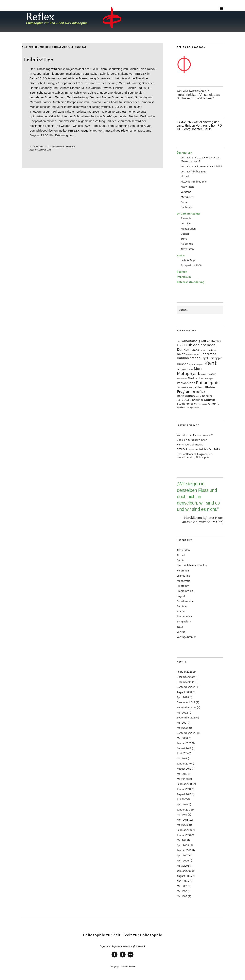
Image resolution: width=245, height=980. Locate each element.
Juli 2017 (182, 799)
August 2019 (184, 748)
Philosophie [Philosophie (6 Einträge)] (208, 383)
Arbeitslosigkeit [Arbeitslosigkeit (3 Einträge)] (194, 341)
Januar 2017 (184, 810)
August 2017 (184, 794)
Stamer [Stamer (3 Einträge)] (210, 400)
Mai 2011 (182, 840)
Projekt (181, 596)
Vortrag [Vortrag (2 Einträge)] (182, 407)
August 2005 (184, 876)
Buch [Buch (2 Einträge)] (180, 345)
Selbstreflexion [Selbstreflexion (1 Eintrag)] (184, 400)
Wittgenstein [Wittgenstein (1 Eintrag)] (193, 408)
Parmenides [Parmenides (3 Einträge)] (186, 383)
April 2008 (183, 845)
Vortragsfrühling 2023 (194, 172)
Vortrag (181, 632)
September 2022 (186, 707)
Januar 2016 (184, 835)
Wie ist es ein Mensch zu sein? (195, 435)
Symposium (184, 622)
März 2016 (183, 825)
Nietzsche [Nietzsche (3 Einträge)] (195, 378)
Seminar (182, 606)
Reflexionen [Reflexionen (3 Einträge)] (186, 396)
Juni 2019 (182, 753)
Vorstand (186, 192)
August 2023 (184, 692)
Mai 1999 (182, 891)
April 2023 (183, 697)
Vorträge (186, 224)
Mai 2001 (182, 886)
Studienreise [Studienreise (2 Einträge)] (185, 404)
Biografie (186, 218)
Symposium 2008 (191, 265)
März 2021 (183, 728)
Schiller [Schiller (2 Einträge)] (207, 396)
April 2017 (182, 804)
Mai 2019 (182, 758)
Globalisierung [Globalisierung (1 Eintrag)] (192, 354)
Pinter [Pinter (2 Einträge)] (201, 387)
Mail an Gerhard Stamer (131, 957)
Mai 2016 (182, 815)
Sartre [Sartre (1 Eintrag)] (199, 396)
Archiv (33, 150)
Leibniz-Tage (38, 60)
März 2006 (183, 866)
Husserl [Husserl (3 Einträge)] (183, 364)
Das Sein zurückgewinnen (192, 440)
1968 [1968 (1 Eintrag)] (179, 341)
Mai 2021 (182, 723)
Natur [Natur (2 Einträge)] (212, 374)
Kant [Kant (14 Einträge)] (210, 363)
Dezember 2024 (186, 677)
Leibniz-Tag (45, 150)
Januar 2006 (184, 871)
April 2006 (183, 861)
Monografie (183, 581)
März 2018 (183, 779)
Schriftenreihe (185, 601)
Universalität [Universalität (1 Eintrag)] (200, 404)
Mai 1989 (182, 896)
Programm (183, 586)
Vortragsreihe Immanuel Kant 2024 (201, 166)
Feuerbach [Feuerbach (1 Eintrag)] (211, 350)
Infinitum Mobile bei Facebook (123, 957)
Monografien (188, 229)
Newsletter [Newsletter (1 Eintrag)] (182, 379)
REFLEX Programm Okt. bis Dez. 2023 (198, 449)
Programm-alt (185, 591)
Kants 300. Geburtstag (190, 445)
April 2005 (183, 881)
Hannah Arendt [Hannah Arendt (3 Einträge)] (188, 358)
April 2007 (183, 855)
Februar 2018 (184, 784)
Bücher (185, 234)
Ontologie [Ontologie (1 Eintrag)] (209, 379)
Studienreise (184, 616)
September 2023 (186, 687)
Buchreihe (187, 207)
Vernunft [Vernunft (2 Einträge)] (213, 404)
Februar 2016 (184, 830)
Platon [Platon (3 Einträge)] (210, 387)
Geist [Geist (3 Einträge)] (181, 354)
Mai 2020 (182, 738)
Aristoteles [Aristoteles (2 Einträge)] (214, 341)
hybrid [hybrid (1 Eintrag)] (192, 364)
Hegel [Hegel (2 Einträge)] (204, 358)
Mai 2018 (182, 774)
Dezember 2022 (186, 702)
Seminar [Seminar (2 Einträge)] (198, 400)
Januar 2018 (184, 789)
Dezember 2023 (186, 682)
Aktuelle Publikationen (194, 182)
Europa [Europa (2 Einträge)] (194, 350)
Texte (184, 239)
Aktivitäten (187, 187)
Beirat (184, 202)
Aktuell (185, 177)
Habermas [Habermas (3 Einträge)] (208, 354)
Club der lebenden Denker (192, 565)
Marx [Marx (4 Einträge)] (198, 369)
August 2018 (184, 769)
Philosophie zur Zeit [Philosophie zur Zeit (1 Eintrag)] (186, 388)
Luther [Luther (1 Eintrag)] (190, 369)
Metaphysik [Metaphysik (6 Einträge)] (189, 374)
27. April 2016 (37, 147)
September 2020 (187, 733)
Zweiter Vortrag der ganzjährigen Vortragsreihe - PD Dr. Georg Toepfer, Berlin (199, 126)
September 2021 (186, 718)
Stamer (181, 611)
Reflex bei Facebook (114, 957)
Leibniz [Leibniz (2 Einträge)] (181, 369)
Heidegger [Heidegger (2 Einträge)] (215, 358)
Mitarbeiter (187, 197)
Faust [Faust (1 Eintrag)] (202, 350)
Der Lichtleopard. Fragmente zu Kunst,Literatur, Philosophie (195, 456)
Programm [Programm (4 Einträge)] (186, 391)
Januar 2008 (184, 850)
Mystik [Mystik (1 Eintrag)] (204, 374)
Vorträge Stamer (186, 637)
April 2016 (182, 820)
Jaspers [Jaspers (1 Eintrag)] (200, 364)
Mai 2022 (182, 713)
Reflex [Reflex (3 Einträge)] (200, 392)
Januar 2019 (184, 764)
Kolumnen (187, 244)
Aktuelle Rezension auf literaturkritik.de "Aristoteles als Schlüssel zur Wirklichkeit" (198, 95)
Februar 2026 (185, 672)
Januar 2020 (184, 743)
